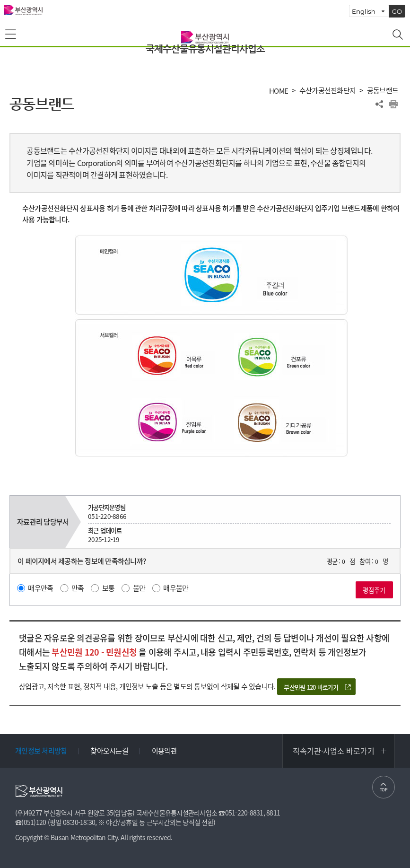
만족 (78, 588)
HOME (279, 91)
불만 (139, 588)
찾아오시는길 (109, 751)
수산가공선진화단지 (327, 91)
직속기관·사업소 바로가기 (334, 751)
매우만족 (40, 588)
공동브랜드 (383, 91)
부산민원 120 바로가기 (311, 687)
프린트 (393, 104)
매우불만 (176, 588)
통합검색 (399, 35)
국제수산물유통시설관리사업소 (205, 49)
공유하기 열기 (379, 104)
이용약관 (164, 751)
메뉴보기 (11, 35)
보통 (109, 588)
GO (397, 11)
